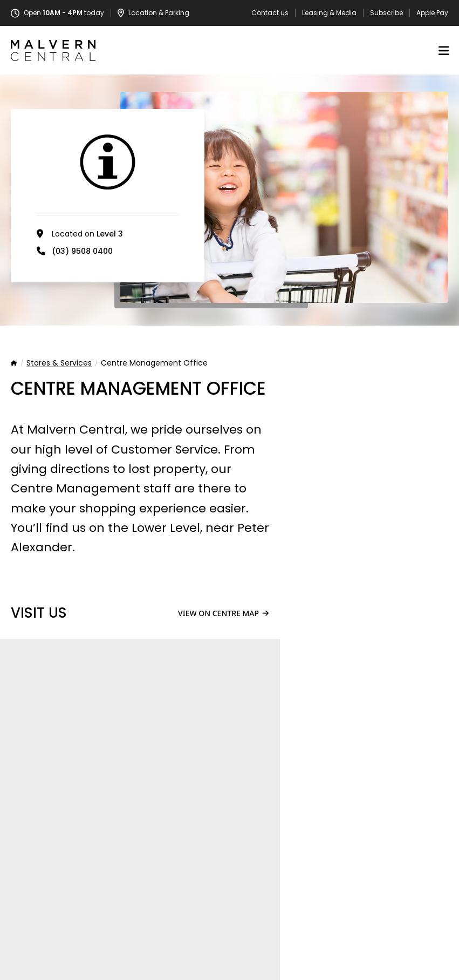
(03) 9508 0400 (82, 251)
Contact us (270, 13)
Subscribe (386, 13)
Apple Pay (432, 13)
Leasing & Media (329, 13)
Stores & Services (59, 363)
